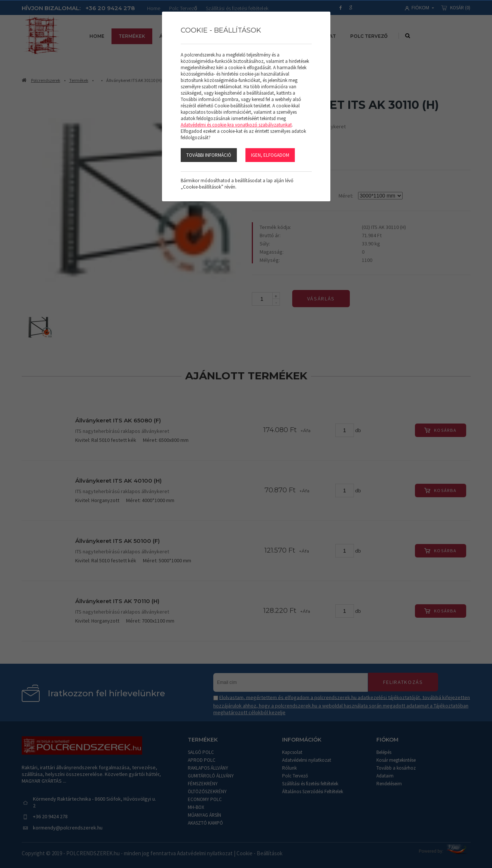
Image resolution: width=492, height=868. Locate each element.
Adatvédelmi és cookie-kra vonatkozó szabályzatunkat (236, 124)
